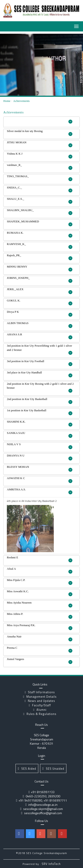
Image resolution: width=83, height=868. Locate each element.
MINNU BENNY (40, 268)
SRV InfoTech (51, 864)
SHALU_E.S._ (40, 200)
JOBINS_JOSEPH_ (40, 280)
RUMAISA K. (40, 234)
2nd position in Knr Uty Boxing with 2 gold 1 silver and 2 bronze (40, 387)
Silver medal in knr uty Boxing (40, 133)
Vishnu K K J (40, 155)
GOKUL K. (40, 302)
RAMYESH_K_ (40, 246)
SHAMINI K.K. (40, 423)
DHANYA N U (40, 457)
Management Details (40, 697)
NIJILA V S (40, 446)
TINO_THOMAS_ (40, 178)
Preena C (40, 649)
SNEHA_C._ (40, 189)
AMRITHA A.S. (40, 491)
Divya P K (40, 313)
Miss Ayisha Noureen (40, 604)
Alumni (40, 710)
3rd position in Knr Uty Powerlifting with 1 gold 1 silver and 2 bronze (40, 349)
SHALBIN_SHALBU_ (40, 212)
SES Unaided (53, 768)
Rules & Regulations (40, 714)
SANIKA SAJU (40, 435)
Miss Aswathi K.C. (40, 593)
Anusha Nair (40, 638)
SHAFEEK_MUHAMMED (40, 223)
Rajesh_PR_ (40, 257)
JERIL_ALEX (40, 291)
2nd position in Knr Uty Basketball (40, 401)
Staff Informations (40, 692)
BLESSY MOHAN (40, 468)
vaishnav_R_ (40, 167)
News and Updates (40, 701)
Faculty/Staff (40, 705)
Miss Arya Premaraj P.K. (40, 627)
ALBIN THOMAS (40, 325)
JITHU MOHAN (40, 144)
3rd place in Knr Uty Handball (40, 374)
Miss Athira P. (40, 616)
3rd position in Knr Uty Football (40, 363)
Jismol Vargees (40, 661)
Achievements (21, 101)
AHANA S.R (40, 336)
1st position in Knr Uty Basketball (40, 412)
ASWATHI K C (40, 480)
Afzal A (40, 570)
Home (7, 101)
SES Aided (27, 768)
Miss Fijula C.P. (40, 582)
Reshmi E (40, 559)
